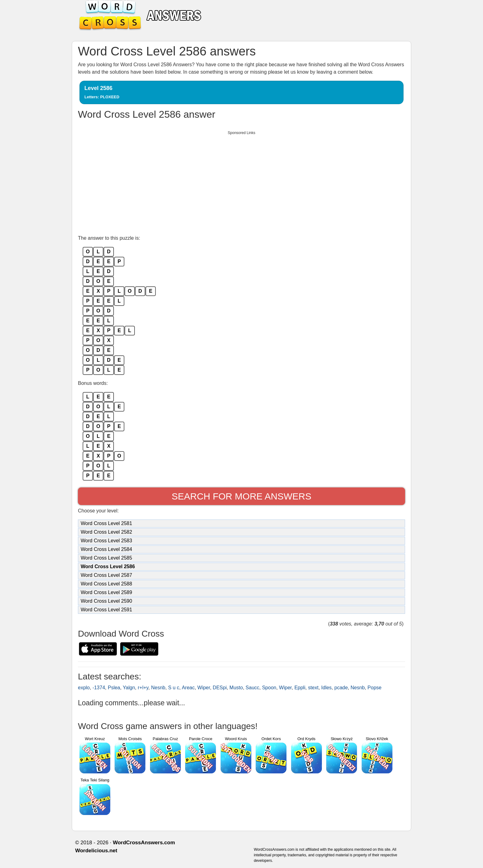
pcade (341, 688)
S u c (174, 688)
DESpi (220, 688)
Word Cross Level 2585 (106, 558)
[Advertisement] (241, 181)
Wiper (204, 688)
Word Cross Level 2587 (106, 575)
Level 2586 (102, 92)
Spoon (269, 688)
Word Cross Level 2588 (106, 584)
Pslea (114, 688)
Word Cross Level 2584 (106, 549)
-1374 (99, 688)
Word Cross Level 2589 (106, 592)
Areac (188, 688)
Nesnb (158, 688)
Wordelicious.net (96, 851)
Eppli (300, 688)
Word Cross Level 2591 (106, 610)
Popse (374, 688)
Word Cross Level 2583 (106, 541)
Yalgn (129, 688)
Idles (327, 688)
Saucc (252, 688)
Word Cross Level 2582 (106, 532)
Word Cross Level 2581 (106, 523)
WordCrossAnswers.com (144, 843)
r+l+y (143, 688)
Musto (236, 688)
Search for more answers (241, 496)
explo (84, 688)
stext (313, 688)
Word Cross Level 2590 (106, 601)
